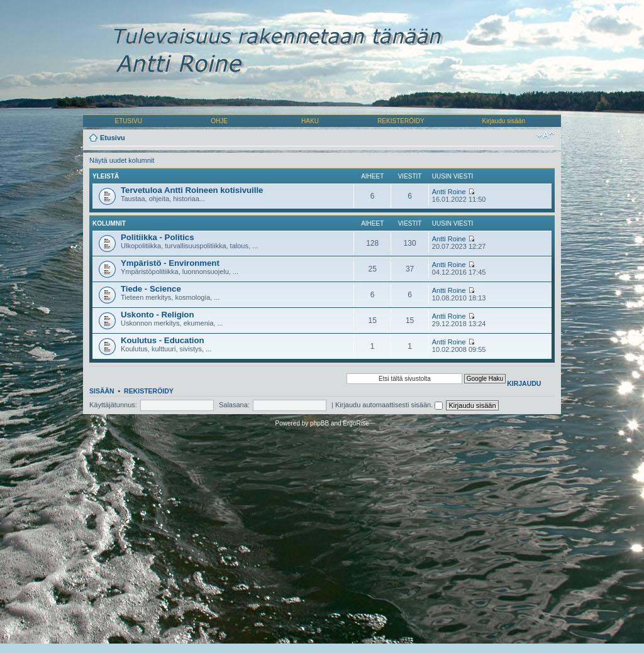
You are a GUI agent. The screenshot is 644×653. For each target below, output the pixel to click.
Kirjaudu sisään (504, 121)
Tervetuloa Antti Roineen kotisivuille (192, 190)
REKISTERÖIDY (401, 121)
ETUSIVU (129, 121)
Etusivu (113, 138)
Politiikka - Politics (158, 237)
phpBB (319, 423)
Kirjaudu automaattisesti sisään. (389, 405)
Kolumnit (109, 223)
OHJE (219, 121)
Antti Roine (449, 192)
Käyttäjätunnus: (113, 405)
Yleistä (106, 176)
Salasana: (234, 405)
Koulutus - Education (163, 340)
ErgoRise (356, 423)
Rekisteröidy (149, 391)
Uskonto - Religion (158, 315)
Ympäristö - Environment (170, 263)
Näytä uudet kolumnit (122, 160)
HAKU (310, 121)
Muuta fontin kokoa (546, 135)
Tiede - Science (151, 289)
